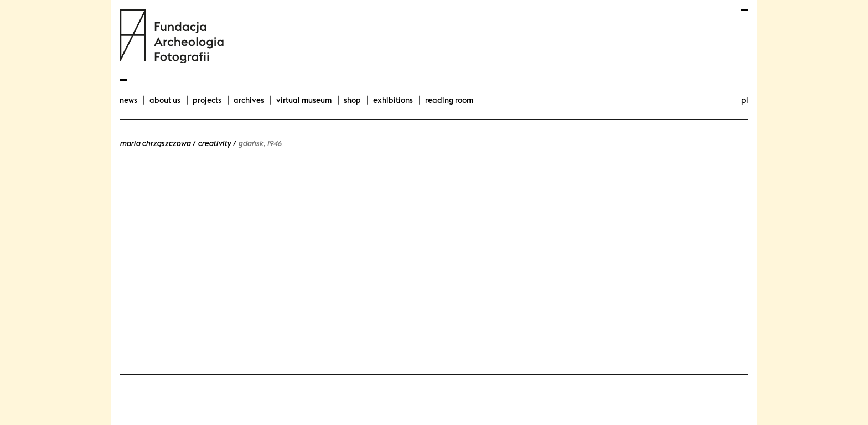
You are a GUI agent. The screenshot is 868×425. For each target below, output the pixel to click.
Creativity (214, 143)
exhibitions (393, 100)
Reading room (449, 100)
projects (207, 100)
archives (249, 100)
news (128, 100)
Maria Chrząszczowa (155, 143)
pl (745, 100)
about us (165, 100)
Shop (352, 100)
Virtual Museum (304, 100)
